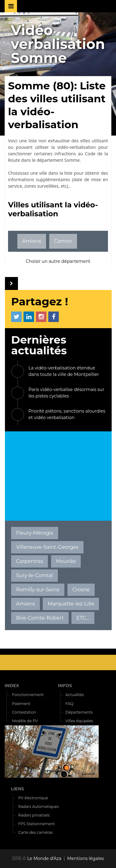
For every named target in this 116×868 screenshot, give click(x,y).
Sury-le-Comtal (34, 575)
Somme (72, 160)
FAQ (70, 704)
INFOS (65, 686)
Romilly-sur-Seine (38, 590)
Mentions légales (86, 858)
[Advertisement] (58, 476)
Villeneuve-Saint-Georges (47, 547)
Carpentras (30, 561)
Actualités (75, 695)
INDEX (12, 686)
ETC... (83, 618)
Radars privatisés (34, 815)
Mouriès (66, 561)
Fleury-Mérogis (35, 533)
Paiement (21, 704)
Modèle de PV (25, 721)
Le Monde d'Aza (44, 858)
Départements (79, 712)
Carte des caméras (35, 832)
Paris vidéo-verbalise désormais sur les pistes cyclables (66, 393)
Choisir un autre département (58, 261)
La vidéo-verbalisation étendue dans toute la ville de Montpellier (64, 371)
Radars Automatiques (39, 807)
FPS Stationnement (37, 824)
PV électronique (33, 798)
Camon (63, 241)
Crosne (81, 590)
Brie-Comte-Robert (40, 618)
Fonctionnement (28, 695)
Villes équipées (79, 721)
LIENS (17, 789)
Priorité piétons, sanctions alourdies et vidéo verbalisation (67, 414)
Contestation (24, 712)
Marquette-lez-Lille (71, 604)
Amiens (32, 241)
